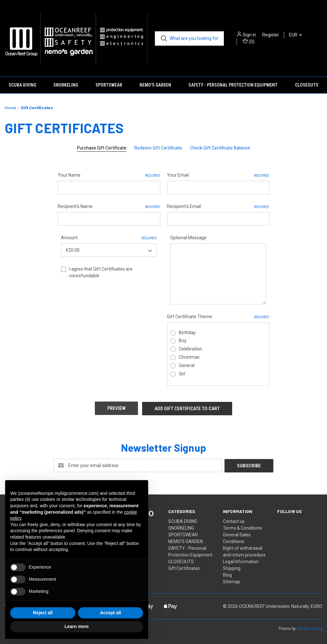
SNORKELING (66, 85)
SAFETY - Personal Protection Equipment (233, 85)
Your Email (218, 175)
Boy (183, 341)
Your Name (109, 175)
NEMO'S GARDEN (155, 85)
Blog (227, 574)
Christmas (189, 357)
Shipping (232, 567)
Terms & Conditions (243, 527)
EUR (295, 35)
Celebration (190, 349)
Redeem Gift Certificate (158, 148)
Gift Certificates (184, 567)
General (187, 365)
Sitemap (232, 581)
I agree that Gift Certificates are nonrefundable (101, 272)
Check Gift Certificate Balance (220, 148)
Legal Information (241, 561)
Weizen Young (309, 628)
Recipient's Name (109, 207)
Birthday (187, 333)
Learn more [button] (77, 626)
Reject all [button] (43, 613)
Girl (182, 374)
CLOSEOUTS (307, 85)
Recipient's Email (218, 207)
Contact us (234, 520)
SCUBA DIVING (22, 85)
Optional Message (188, 238)
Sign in (249, 35)
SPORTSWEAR (109, 85)
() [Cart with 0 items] (249, 41)
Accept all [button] (110, 613)
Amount (109, 238)
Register (271, 35)
